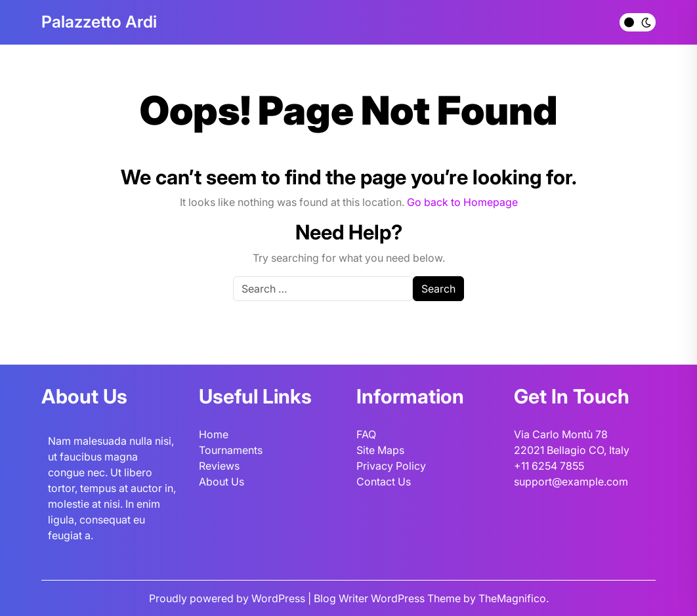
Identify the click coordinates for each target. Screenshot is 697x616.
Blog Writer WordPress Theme (389, 598)
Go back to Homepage (462, 202)
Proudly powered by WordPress (228, 598)
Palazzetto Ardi (99, 22)
